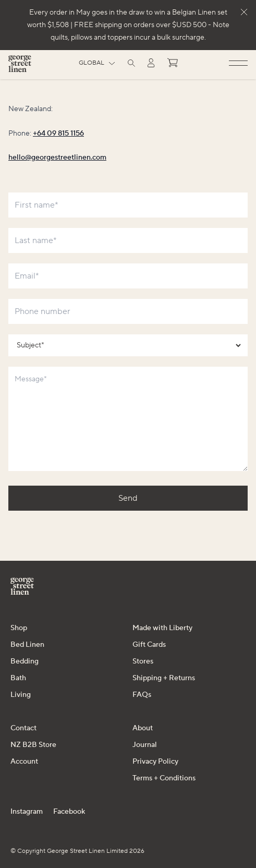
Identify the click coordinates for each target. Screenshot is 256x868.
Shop (19, 628)
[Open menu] (238, 64)
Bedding (25, 661)
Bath (18, 678)
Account (24, 762)
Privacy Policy (155, 762)
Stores (143, 661)
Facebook (69, 812)
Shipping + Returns (164, 678)
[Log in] (151, 63)
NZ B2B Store (33, 745)
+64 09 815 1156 (58, 134)
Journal (145, 745)
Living (21, 695)
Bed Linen (27, 645)
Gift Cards (149, 645)
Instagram (27, 812)
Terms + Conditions (164, 778)
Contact (23, 728)
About (143, 728)
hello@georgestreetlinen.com (57, 158)
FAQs (142, 695)
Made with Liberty (162, 628)
